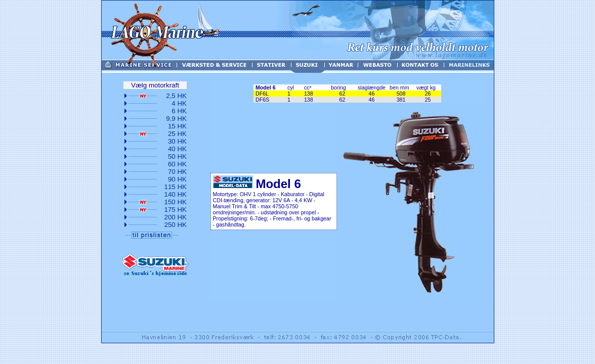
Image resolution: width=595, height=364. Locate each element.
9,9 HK (176, 119)
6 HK (179, 111)
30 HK (177, 141)
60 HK (177, 164)
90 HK (177, 179)
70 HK (177, 172)
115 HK (176, 187)
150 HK (176, 202)
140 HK (176, 194)
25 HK (177, 134)
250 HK (176, 225)
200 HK (176, 217)
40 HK (177, 149)
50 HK (177, 156)
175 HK (176, 210)
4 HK (179, 103)
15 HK (177, 126)
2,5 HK (176, 96)
